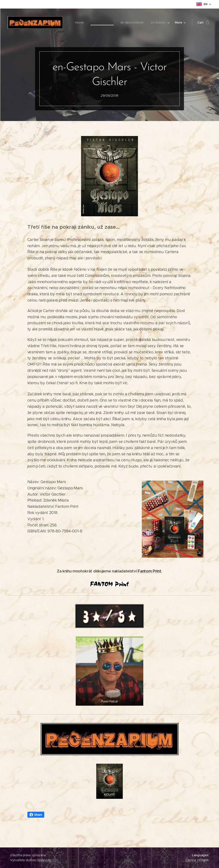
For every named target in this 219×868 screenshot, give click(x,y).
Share (36, 815)
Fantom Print (149, 571)
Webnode (44, 860)
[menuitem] (103, 22)
